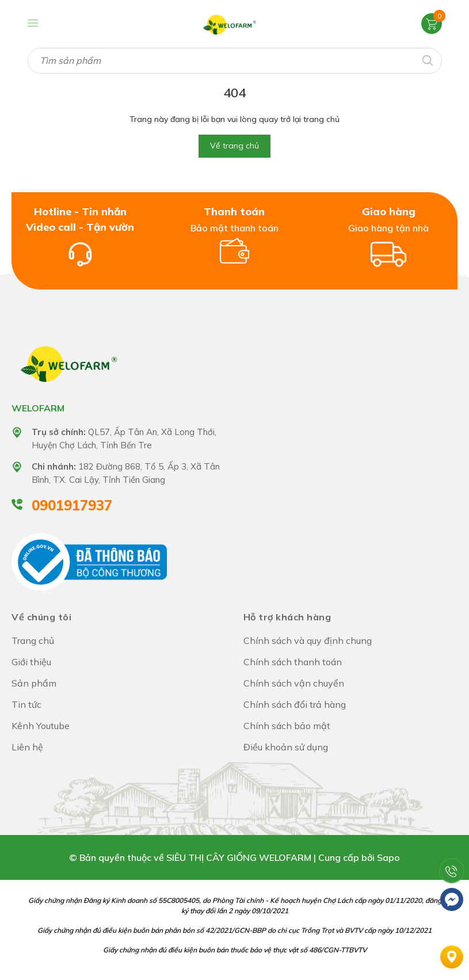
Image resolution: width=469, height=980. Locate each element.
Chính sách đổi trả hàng (295, 704)
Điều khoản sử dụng (286, 747)
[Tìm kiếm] (427, 60)
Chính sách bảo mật (287, 726)
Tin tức (26, 704)
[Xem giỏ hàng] (432, 23)
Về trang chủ (234, 146)
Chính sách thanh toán (293, 662)
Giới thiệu (31, 662)
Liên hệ (27, 747)
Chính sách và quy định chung (308, 640)
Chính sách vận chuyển (294, 683)
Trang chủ (33, 640)
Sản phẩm (34, 683)
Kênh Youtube (41, 726)
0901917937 (72, 505)
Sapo (388, 857)
